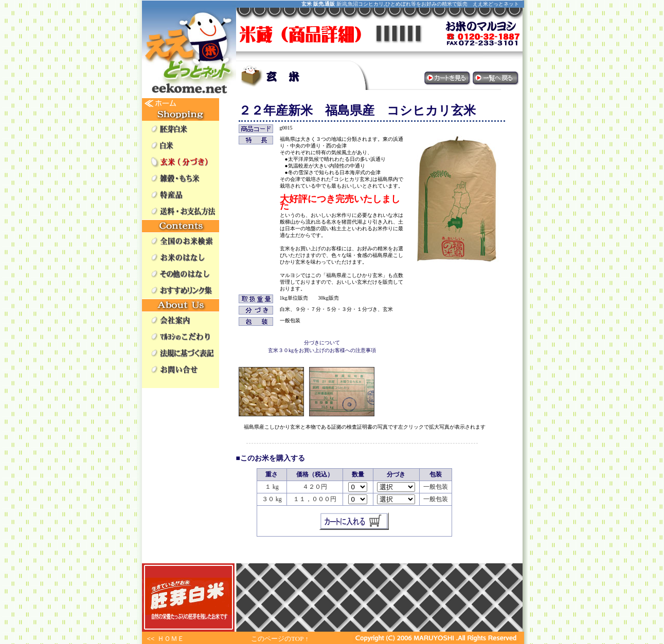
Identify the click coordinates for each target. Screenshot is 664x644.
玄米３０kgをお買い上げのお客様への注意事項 (322, 350)
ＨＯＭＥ (171, 639)
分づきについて (322, 343)
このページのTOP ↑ (280, 639)
